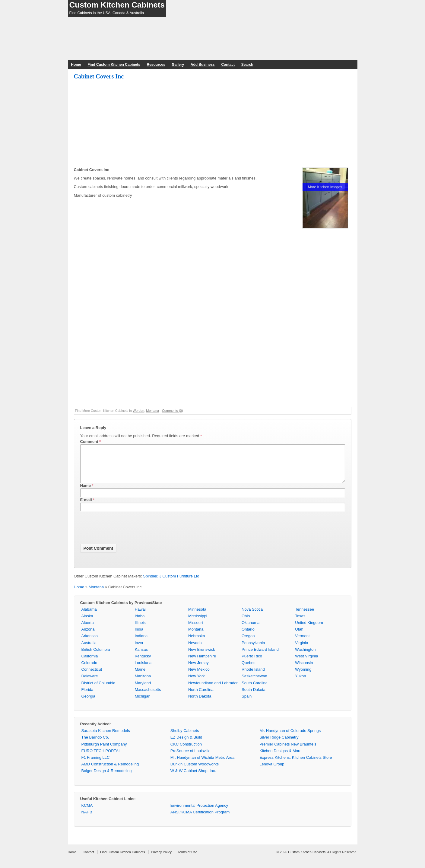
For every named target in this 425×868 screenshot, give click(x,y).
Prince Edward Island (260, 657)
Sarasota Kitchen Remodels (106, 738)
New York (197, 683)
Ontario (248, 636)
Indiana (141, 643)
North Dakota (200, 703)
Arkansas (90, 643)
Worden (138, 411)
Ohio (246, 623)
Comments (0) (173, 411)
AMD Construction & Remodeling (110, 771)
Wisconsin (304, 670)
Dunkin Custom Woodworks (195, 771)
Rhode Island (253, 677)
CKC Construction (186, 751)
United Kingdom (309, 630)
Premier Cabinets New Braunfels (288, 751)
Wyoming (303, 677)
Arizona (88, 636)
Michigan (143, 703)
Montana (152, 411)
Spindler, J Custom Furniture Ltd (171, 583)
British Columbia (96, 657)
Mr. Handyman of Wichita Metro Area (202, 765)
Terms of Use (187, 859)
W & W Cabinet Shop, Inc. (193, 778)
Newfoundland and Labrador (213, 690)
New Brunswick (202, 657)
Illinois (140, 630)
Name (86, 493)
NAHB (87, 819)
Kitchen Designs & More (280, 758)
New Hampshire (202, 663)
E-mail (86, 507)
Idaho (140, 623)
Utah (299, 636)
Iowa (139, 650)
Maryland (143, 690)
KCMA (87, 813)
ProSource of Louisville (190, 758)
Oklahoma (251, 630)
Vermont (302, 643)
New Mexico (199, 677)
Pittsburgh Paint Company (104, 751)
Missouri (195, 630)
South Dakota (254, 697)
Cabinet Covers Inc (99, 76)
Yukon (300, 683)
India (139, 636)
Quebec (249, 670)
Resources (156, 65)
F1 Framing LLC (96, 765)
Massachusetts (148, 697)
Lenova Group (272, 771)
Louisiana (143, 670)
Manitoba (143, 683)
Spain (247, 703)
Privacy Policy (161, 859)
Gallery (178, 65)
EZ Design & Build (186, 744)
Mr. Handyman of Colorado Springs (290, 738)
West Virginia (306, 663)
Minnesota (197, 617)
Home (76, 65)
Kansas (141, 657)
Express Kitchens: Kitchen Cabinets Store (296, 765)
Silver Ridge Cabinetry (279, 744)
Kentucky (143, 663)
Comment (91, 442)
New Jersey (198, 670)
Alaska (87, 623)
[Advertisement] (213, 125)
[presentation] (126, 536)
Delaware (90, 683)
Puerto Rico (252, 663)
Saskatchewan (254, 683)
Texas (300, 623)
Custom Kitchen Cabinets (117, 5)
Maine (140, 677)
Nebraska (197, 643)
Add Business (203, 65)
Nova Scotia (252, 617)
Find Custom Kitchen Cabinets (114, 65)
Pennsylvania (253, 650)
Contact (228, 65)
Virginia (301, 650)
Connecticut (92, 677)
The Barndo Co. (95, 744)
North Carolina (201, 697)
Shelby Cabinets (185, 738)
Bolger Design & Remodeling (107, 778)
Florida (87, 697)
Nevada (195, 650)
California (90, 663)
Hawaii (141, 617)
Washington (305, 657)
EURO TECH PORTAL (101, 758)
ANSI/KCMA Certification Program (200, 819)
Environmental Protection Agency (199, 813)
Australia (89, 650)
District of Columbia (98, 690)
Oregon (248, 643)
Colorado (89, 670)
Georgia (88, 703)
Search (247, 65)
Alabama (89, 617)
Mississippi (198, 623)
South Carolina (255, 690)
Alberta (88, 630)
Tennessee (304, 617)
